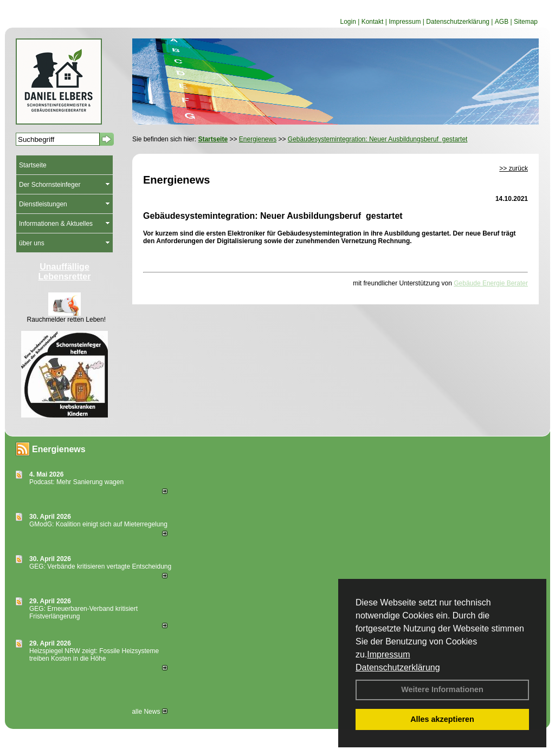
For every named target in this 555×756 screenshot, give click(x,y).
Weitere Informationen (442, 689)
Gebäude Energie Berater (491, 283)
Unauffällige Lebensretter (65, 272)
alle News (149, 712)
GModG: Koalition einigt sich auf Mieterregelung (98, 524)
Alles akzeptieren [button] (442, 719)
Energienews (59, 449)
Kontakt (373, 22)
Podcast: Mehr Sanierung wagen (76, 482)
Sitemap (526, 22)
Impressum (388, 654)
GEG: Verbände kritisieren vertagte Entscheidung (100, 566)
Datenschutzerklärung (398, 667)
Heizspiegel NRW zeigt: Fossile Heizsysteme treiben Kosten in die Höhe (94, 655)
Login (348, 22)
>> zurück (514, 168)
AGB (502, 22)
